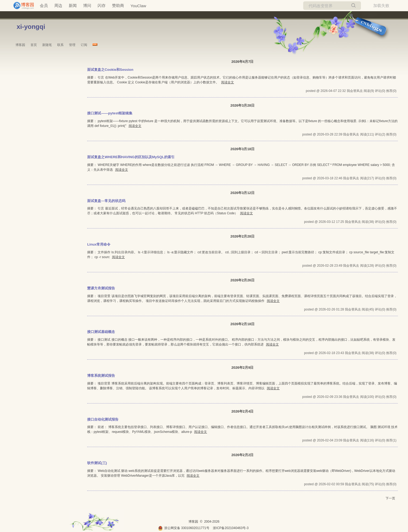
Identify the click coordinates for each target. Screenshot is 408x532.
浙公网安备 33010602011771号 (184, 528)
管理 (72, 45)
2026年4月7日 (242, 62)
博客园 (20, 45)
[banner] (21, 6)
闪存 (102, 5)
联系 (60, 45)
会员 (44, 5)
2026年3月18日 (243, 149)
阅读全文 (228, 82)
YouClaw (138, 6)
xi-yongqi (31, 27)
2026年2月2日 (242, 455)
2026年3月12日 (243, 193)
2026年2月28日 (243, 236)
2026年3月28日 (243, 105)
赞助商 (118, 5)
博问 (87, 5)
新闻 (73, 5)
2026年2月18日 (243, 324)
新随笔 (47, 45)
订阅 (84, 45)
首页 (34, 45)
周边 (58, 5)
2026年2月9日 (242, 368)
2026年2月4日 (242, 411)
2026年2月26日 (243, 280)
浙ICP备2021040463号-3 (231, 528)
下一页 (390, 498)
